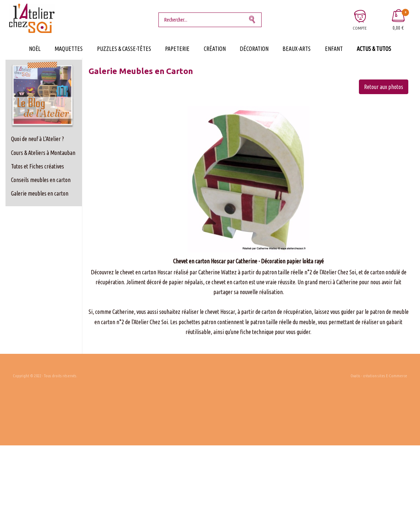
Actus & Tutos (374, 49)
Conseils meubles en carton (41, 180)
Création (215, 49)
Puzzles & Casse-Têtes (124, 49)
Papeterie (177, 49)
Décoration (254, 49)
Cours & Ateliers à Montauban (43, 153)
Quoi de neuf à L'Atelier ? (37, 139)
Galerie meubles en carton (40, 193)
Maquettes (69, 49)
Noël (35, 49)
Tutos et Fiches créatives (37, 166)
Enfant (334, 49)
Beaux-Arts (297, 49)
